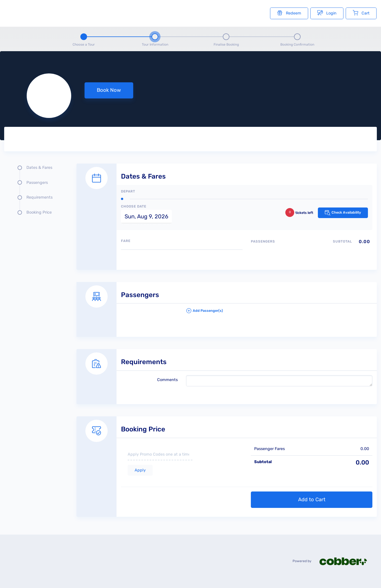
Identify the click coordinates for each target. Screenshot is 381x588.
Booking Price (39, 212)
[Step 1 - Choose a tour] (84, 39)
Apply (140, 470)
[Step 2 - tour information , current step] (155, 39)
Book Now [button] (109, 90)
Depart (128, 191)
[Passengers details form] (227, 303)
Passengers (37, 183)
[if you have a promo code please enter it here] (160, 455)
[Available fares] (182, 257)
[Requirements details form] (227, 370)
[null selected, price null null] (190, 96)
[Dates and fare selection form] (227, 211)
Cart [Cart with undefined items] (361, 13)
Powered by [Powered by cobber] (333, 561)
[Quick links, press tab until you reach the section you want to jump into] (36, 192)
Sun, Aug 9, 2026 (146, 216)
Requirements (39, 197)
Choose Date (134, 206)
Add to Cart (312, 500)
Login (327, 13)
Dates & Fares (39, 168)
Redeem (289, 13)
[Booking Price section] (227, 460)
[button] (279, 313)
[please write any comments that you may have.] (279, 381)
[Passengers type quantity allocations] (312, 251)
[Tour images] (281, 140)
